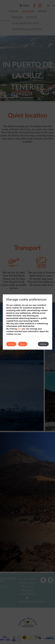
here (19, 329)
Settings (43, 344)
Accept (11, 344)
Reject (23, 344)
